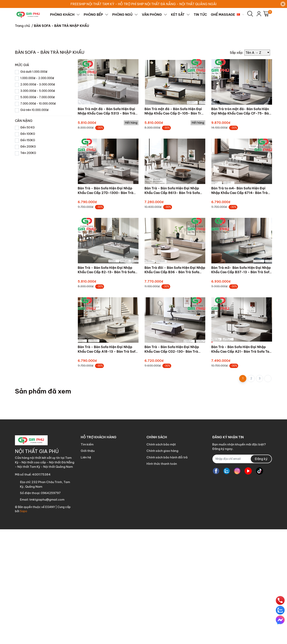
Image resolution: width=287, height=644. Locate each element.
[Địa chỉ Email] (242, 574)
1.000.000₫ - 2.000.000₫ (37, 193)
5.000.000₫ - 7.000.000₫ (37, 212)
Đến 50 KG (28, 242)
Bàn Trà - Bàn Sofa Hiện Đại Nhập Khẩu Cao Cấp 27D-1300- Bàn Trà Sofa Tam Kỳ (106, 307)
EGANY (50, 622)
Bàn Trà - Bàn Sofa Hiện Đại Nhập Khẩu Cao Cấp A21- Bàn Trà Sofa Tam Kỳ (242, 466)
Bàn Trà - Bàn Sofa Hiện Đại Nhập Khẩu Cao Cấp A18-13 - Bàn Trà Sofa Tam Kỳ (108, 466)
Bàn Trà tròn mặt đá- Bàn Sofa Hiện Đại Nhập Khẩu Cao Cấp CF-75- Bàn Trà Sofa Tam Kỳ (241, 228)
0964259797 (51, 608)
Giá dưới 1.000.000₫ (34, 186)
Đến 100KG (28, 249)
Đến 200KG (28, 261)
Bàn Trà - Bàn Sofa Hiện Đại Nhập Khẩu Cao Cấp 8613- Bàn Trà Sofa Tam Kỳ (172, 307)
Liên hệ (86, 572)
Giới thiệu (88, 565)
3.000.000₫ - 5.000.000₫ (38, 206)
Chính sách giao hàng (162, 565)
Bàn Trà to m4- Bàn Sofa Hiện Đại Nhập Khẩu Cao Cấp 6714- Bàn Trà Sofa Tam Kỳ (239, 307)
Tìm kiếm (87, 559)
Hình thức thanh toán (162, 578)
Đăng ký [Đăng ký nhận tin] (261, 574)
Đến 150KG (28, 255)
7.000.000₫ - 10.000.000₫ (38, 218)
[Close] (283, 4)
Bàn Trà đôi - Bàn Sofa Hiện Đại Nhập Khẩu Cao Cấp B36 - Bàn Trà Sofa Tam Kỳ (175, 387)
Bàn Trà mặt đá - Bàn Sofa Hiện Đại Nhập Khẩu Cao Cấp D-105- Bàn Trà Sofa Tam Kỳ (174, 228)
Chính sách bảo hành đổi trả (167, 572)
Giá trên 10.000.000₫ (34, 225)
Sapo (24, 626)
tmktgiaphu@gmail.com (47, 614)
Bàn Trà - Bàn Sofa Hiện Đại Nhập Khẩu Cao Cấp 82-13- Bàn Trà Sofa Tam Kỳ (106, 387)
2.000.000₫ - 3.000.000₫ (38, 199)
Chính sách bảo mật (161, 559)
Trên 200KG (28, 268)
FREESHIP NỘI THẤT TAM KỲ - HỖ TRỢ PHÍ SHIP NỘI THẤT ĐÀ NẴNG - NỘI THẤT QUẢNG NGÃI (143, 4)
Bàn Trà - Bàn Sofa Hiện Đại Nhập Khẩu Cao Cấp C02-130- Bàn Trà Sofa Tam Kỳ (172, 466)
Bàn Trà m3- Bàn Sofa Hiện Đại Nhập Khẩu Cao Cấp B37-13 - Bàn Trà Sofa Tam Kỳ (241, 387)
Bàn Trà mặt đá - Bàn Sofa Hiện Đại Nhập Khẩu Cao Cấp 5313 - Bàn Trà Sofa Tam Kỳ (106, 228)
